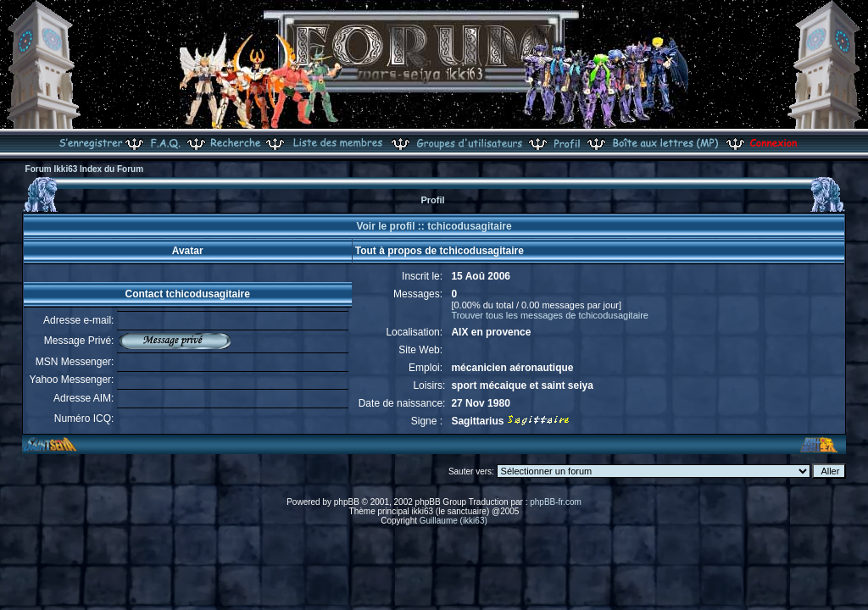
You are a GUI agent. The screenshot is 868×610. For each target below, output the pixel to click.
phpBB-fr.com (556, 502)
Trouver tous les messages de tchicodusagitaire (550, 315)
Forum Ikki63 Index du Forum (84, 169)
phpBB (347, 502)
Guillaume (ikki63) (453, 521)
